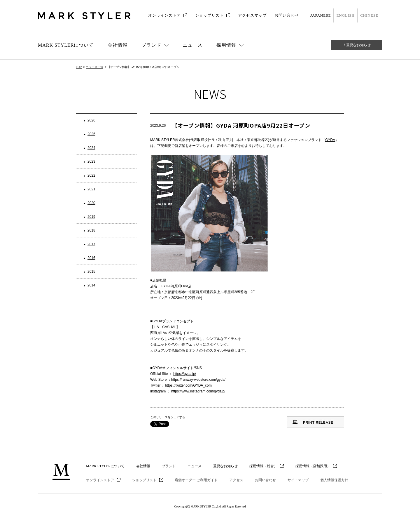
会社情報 (118, 45)
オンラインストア (164, 15)
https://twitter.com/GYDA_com (188, 385)
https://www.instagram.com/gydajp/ (198, 391)
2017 (91, 244)
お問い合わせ (287, 15)
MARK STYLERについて (66, 45)
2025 (91, 134)
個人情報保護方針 (334, 480)
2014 (91, 285)
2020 (91, 203)
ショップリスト (209, 15)
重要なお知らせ (225, 466)
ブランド (169, 466)
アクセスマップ (252, 15)
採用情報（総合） (263, 466)
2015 (91, 272)
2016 (91, 258)
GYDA (330, 140)
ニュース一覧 (94, 67)
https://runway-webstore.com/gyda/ (198, 380)
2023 (91, 161)
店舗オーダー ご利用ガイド (196, 480)
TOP (79, 67)
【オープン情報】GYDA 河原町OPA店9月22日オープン (241, 125)
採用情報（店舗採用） (313, 466)
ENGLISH (345, 15)
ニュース (192, 45)
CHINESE (369, 15)
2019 (91, 217)
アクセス (236, 480)
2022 (91, 175)
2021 (91, 189)
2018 (91, 230)
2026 (91, 120)
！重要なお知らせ (357, 45)
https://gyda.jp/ (185, 374)
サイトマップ (298, 480)
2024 (91, 148)
